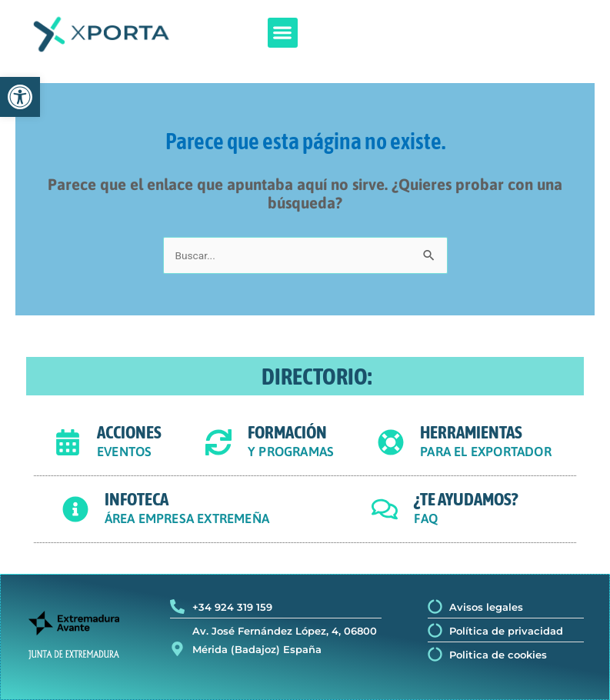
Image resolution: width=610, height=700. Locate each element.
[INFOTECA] (75, 509)
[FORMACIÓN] (218, 442)
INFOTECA (137, 499)
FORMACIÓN (287, 432)
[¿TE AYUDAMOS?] (385, 509)
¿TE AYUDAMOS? (466, 499)
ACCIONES (129, 432)
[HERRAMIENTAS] (391, 442)
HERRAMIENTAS (471, 432)
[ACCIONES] (68, 442)
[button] (283, 33)
